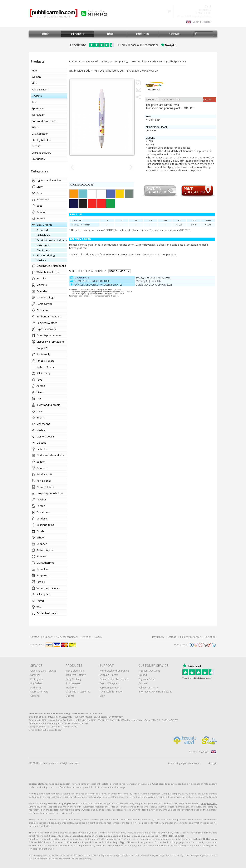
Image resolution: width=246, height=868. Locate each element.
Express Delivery (39, 692)
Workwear (71, 688)
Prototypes (36, 679)
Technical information (111, 692)
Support (48, 637)
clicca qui (114, 296)
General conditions (67, 637)
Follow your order (190, 637)
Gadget (70, 696)
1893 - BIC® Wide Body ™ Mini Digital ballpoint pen (158, 62)
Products (78, 34)
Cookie (99, 637)
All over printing (119, 62)
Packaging (36, 688)
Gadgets (86, 62)
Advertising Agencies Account (184, 763)
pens (43, 807)
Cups (203, 803)
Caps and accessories (78, 692)
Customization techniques (114, 679)
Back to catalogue (157, 191)
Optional (35, 696)
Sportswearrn (73, 683)
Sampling (35, 675)
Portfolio (143, 34)
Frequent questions (149, 671)
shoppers (52, 807)
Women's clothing (76, 675)
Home (45, 34)
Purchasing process (110, 688)
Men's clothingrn (75, 671)
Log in (213, 763)
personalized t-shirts (95, 794)
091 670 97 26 (98, 14)
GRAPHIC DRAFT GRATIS (43, 671)
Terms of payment (110, 683)
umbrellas (34, 807)
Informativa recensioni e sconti (155, 692)
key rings (212, 803)
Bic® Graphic (100, 62)
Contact (175, 34)
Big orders (36, 683)
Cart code (210, 637)
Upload (172, 637)
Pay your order (147, 679)
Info (110, 34)
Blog (102, 696)
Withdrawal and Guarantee (114, 671)
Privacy (87, 637)
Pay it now (158, 637)
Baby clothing (73, 679)
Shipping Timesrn (109, 675)
